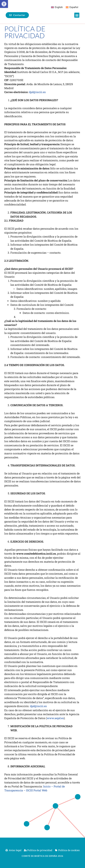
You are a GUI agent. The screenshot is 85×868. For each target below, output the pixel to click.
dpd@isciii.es (37, 92)
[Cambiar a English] (57, 7)
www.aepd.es (55, 718)
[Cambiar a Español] (72, 7)
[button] (4, 4)
